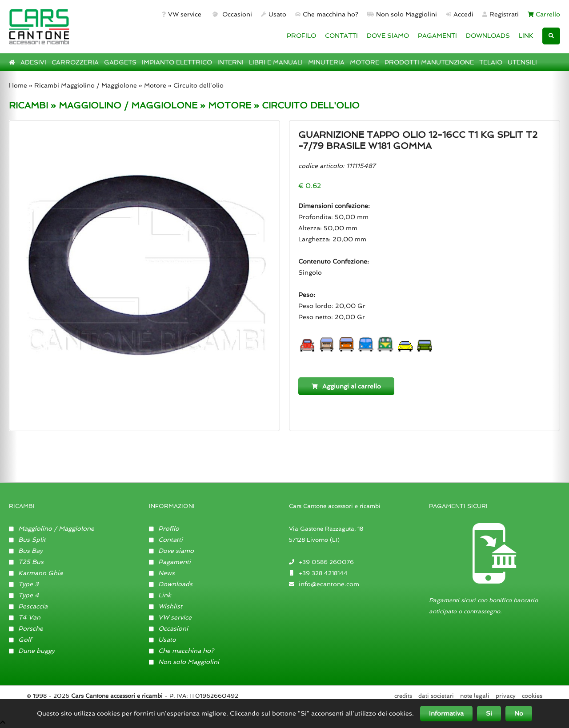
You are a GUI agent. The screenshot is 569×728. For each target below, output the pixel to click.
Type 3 (24, 584)
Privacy (506, 696)
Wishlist (166, 606)
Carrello (544, 14)
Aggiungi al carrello (346, 386)
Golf (20, 640)
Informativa (446, 713)
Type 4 (24, 595)
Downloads (171, 584)
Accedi (460, 14)
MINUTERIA (326, 62)
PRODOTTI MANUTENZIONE (429, 62)
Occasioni (231, 14)
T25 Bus (26, 562)
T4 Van (25, 617)
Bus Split (27, 540)
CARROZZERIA (75, 62)
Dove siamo (171, 551)
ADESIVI (33, 62)
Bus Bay (26, 551)
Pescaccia (28, 606)
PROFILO (301, 36)
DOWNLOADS (488, 36)
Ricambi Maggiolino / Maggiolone (86, 85)
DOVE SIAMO (388, 36)
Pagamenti (170, 562)
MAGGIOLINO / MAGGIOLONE (128, 105)
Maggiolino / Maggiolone (52, 528)
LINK (526, 36)
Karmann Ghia (36, 573)
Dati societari (436, 696)
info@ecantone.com (329, 584)
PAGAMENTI (437, 36)
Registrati (501, 14)
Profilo (164, 528)
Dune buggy (32, 651)
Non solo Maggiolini (402, 14)
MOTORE (365, 62)
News (162, 573)
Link (160, 595)
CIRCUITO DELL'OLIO (311, 105)
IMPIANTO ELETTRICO (177, 62)
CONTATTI (341, 36)
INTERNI (230, 62)
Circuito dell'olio (198, 85)
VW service (182, 14)
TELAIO (491, 62)
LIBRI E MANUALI (276, 62)
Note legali (475, 696)
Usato (274, 14)
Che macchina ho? (327, 14)
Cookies (532, 696)
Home (18, 85)
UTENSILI (522, 62)
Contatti (166, 540)
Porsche (26, 628)
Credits (403, 696)
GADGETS (120, 62)
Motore (155, 85)
